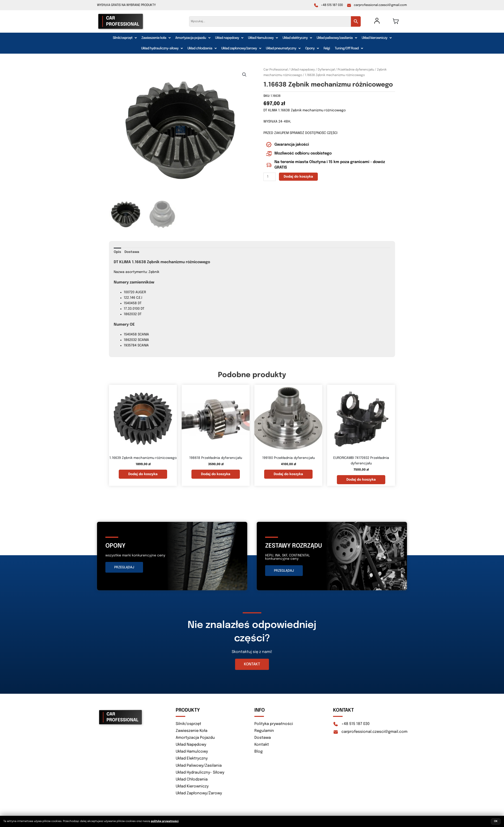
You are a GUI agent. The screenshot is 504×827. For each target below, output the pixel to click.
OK (496, 821)
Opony (312, 48)
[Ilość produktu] (270, 177)
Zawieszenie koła (156, 38)
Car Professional (276, 70)
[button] (125, 38)
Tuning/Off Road (349, 48)
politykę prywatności (165, 821)
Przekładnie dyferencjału (356, 70)
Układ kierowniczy (377, 38)
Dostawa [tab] (132, 251)
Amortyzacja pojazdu (193, 38)
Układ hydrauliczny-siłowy (162, 48)
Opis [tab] (117, 251)
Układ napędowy (229, 38)
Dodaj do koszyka (298, 177)
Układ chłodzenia (202, 48)
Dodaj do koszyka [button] (143, 473)
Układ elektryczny (297, 38)
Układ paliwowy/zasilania (337, 38)
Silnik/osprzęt (125, 38)
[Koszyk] (396, 21)
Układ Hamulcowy (263, 38)
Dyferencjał (326, 70)
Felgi (327, 48)
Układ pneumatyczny (283, 48)
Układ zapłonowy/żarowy (241, 48)
